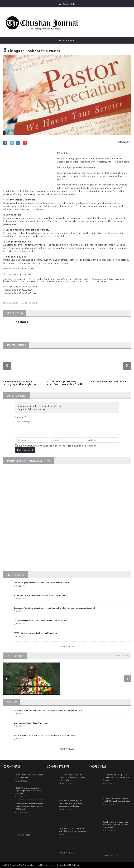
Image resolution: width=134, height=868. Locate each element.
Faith (24, 303)
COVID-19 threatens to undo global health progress (36, 633)
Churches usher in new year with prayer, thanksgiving (20, 383)
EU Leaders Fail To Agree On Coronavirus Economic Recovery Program (117, 777)
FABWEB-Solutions (72, 865)
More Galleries (121, 655)
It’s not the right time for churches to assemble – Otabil (65, 383)
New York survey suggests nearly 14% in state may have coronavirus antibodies (72, 803)
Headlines (33, 303)
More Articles (67, 646)
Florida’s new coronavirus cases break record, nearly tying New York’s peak (29, 806)
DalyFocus (32, 293)
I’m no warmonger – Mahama (108, 381)
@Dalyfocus (35, 287)
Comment (21, 417)
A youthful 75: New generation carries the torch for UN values (41, 595)
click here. (28, 274)
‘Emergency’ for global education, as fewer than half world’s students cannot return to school (54, 608)
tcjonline (22, 322)
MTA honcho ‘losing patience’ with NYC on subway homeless (72, 830)
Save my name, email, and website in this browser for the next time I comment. (57, 446)
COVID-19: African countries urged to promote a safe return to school (29, 791)
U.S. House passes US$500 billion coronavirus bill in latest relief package (72, 777)
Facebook (27, 290)
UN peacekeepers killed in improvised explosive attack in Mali (41, 620)
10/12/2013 (124, 142)
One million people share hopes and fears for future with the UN (41, 583)
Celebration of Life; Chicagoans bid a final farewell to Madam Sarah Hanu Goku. (49, 710)
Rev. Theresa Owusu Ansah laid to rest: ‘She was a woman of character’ (45, 735)
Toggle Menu (67, 4)
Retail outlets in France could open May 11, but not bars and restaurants (116, 825)
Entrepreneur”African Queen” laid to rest (31, 723)
